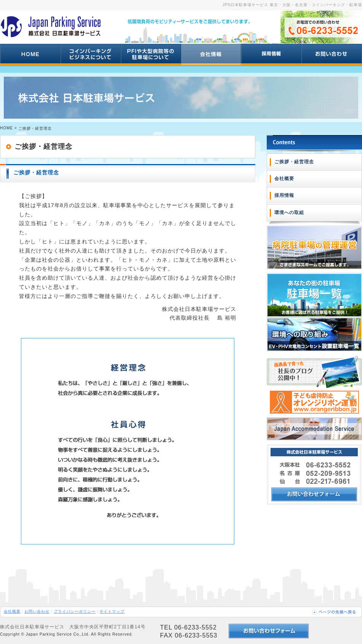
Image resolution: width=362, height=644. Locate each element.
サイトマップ (112, 611)
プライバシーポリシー (75, 611)
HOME (6, 128)
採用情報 (284, 195)
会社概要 (284, 179)
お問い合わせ (37, 611)
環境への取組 (289, 213)
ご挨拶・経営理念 (294, 162)
